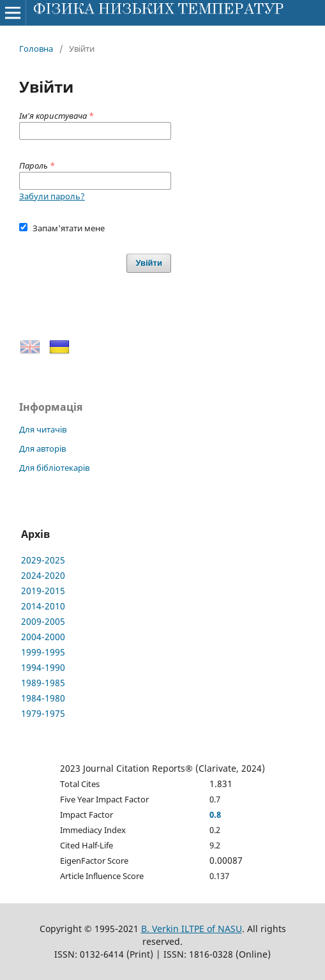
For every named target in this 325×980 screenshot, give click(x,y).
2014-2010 (43, 606)
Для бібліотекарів (54, 468)
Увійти (149, 263)
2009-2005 (43, 621)
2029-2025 (43, 560)
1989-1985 (43, 683)
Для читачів (43, 429)
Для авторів (42, 448)
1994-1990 (43, 667)
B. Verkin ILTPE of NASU (192, 929)
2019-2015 (43, 591)
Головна (36, 49)
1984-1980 (43, 698)
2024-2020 (43, 575)
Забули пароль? (52, 196)
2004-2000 (43, 637)
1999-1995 (43, 652)
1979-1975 (43, 713)
